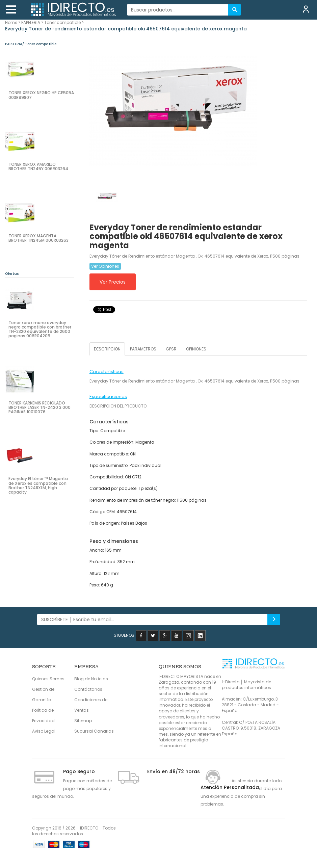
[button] (11, 9)
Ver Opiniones (105, 266)
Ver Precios (113, 282)
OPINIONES (196, 349)
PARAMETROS (143, 349)
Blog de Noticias (91, 679)
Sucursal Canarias (94, 731)
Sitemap (83, 721)
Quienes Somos (48, 679)
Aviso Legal (44, 731)
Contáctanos (88, 689)
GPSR (171, 349)
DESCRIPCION (107, 349)
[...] (178, 10)
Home (11, 22)
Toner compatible (62, 22)
